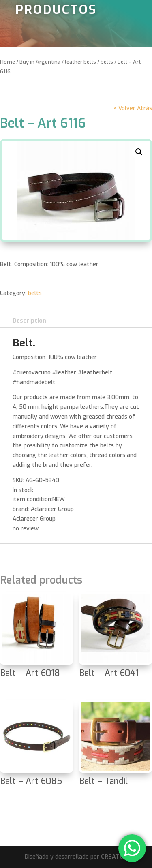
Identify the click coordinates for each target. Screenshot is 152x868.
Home (7, 62)
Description (29, 321)
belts (107, 62)
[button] (139, 152)
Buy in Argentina (40, 62)
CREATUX (114, 857)
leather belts (80, 62)
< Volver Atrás (133, 108)
